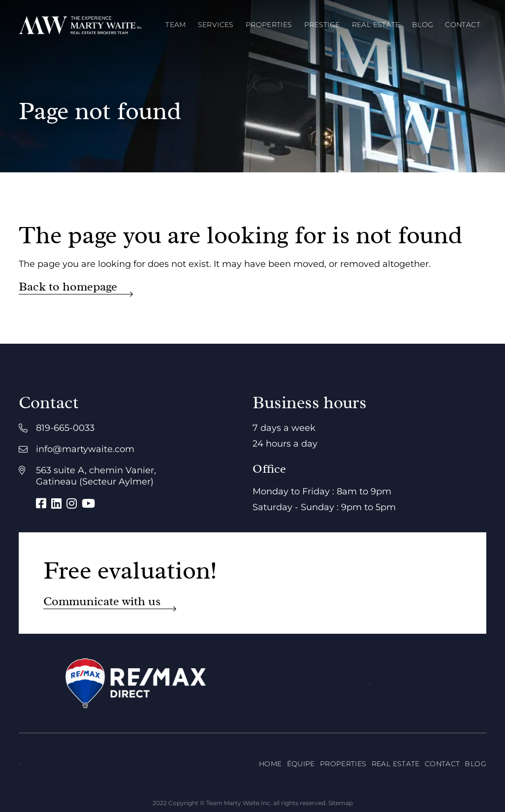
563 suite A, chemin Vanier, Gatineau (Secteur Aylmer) (96, 476)
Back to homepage (68, 287)
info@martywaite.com (85, 449)
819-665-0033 (65, 428)
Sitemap (341, 803)
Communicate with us (102, 601)
